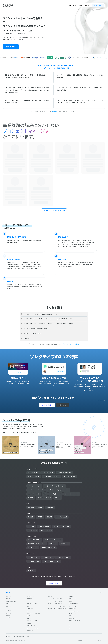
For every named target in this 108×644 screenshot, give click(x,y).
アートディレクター (31, 601)
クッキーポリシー (87, 640)
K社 (70, 628)
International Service (11, 601)
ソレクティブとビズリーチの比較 (55, 604)
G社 (70, 631)
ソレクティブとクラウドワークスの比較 (56, 606)
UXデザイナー (30, 609)
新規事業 (8, 616)
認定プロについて (10, 606)
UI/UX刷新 (8, 618)
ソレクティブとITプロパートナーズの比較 (57, 609)
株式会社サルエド (73, 616)
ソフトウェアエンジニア (32, 604)
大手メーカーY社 (72, 606)
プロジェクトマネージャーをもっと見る (54, 211)
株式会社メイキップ (73, 613)
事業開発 (29, 623)
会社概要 (8, 636)
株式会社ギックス (73, 601)
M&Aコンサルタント (31, 626)
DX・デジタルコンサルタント (33, 628)
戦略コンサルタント (31, 631)
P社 (70, 626)
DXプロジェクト (9, 613)
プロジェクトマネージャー (32, 616)
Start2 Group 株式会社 (74, 611)
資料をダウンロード (10, 599)
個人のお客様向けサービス (18, 636)
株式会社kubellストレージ (74, 621)
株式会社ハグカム (73, 618)
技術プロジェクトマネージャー (33, 613)
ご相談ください (55, 112)
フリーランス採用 (10, 12)
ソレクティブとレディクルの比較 (55, 599)
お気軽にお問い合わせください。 (71, 344)
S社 (70, 623)
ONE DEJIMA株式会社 (73, 604)
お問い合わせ (9, 604)
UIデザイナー (30, 611)
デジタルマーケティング (32, 621)
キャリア (29, 636)
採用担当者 (29, 599)
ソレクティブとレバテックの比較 (55, 601)
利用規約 (80, 640)
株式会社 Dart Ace (73, 599)
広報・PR (29, 618)
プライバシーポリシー (97, 640)
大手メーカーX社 (73, 609)
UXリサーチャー (30, 606)
